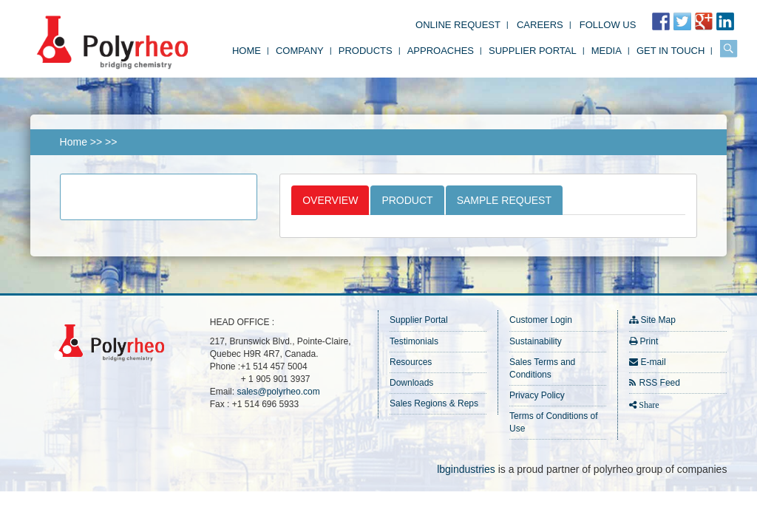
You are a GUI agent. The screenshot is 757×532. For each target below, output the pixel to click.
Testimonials (414, 341)
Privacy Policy (537, 395)
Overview (330, 200)
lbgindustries (466, 469)
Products (366, 51)
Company (300, 51)
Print (649, 341)
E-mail (654, 362)
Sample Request (504, 200)
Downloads (411, 383)
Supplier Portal (533, 51)
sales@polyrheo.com (278, 392)
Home (247, 51)
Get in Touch (671, 51)
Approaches (441, 51)
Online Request (458, 25)
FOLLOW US (608, 25)
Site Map (658, 320)
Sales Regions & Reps (434, 403)
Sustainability (536, 341)
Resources (411, 362)
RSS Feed (660, 383)
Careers (540, 25)
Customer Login (541, 320)
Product (407, 200)
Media (607, 51)
